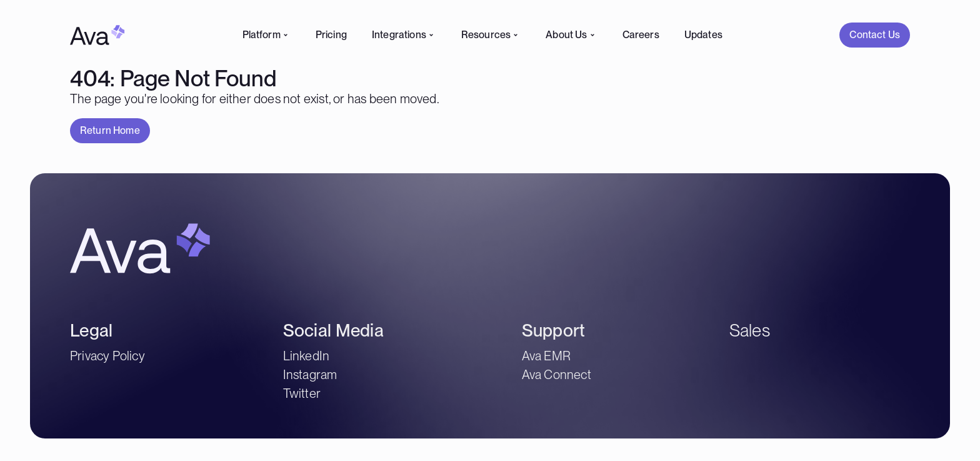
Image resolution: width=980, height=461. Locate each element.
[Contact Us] (875, 35)
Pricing (331, 35)
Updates (703, 35)
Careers (641, 35)
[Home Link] (97, 35)
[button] (875, 35)
